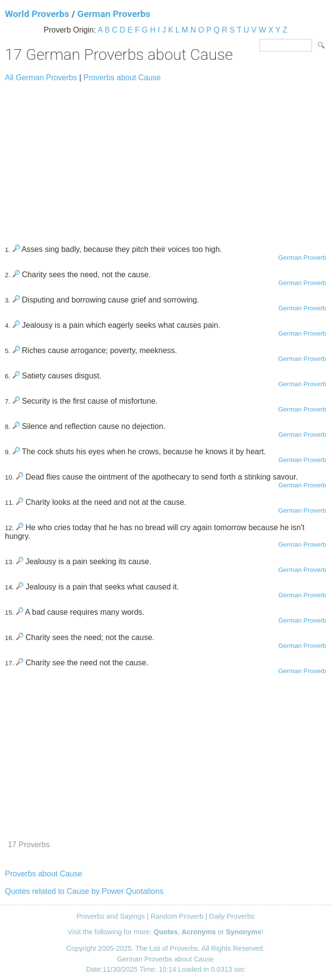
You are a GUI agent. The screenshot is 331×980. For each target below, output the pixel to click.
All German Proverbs (41, 78)
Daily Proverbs (232, 916)
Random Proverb (177, 916)
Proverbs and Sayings (111, 916)
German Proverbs (114, 14)
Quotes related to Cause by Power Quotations (84, 891)
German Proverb (302, 258)
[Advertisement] (165, 159)
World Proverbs (37, 14)
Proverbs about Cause (122, 78)
